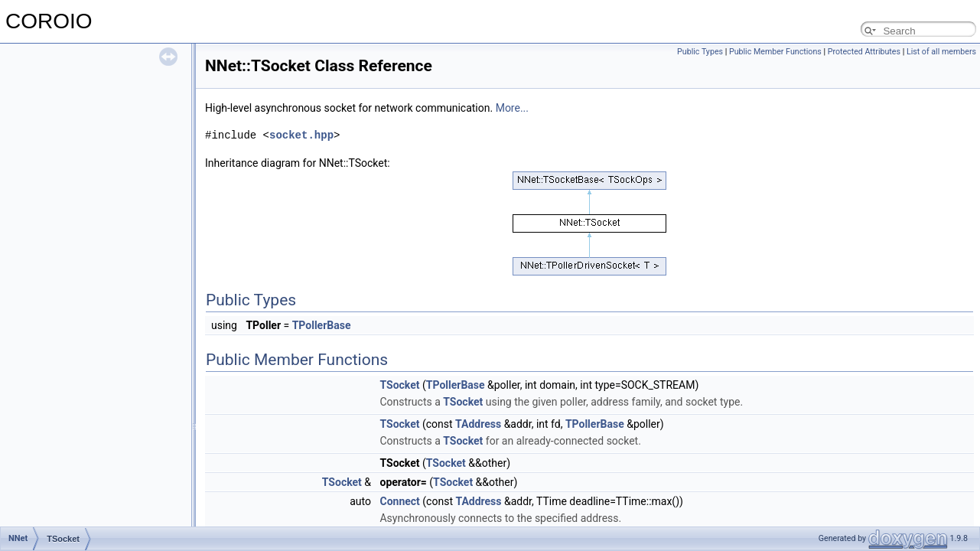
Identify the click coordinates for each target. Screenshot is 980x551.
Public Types (700, 52)
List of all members (941, 52)
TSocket (399, 385)
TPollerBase (322, 325)
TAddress (478, 424)
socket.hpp (301, 135)
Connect (399, 501)
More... (512, 108)
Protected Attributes (864, 52)
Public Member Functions (775, 52)
